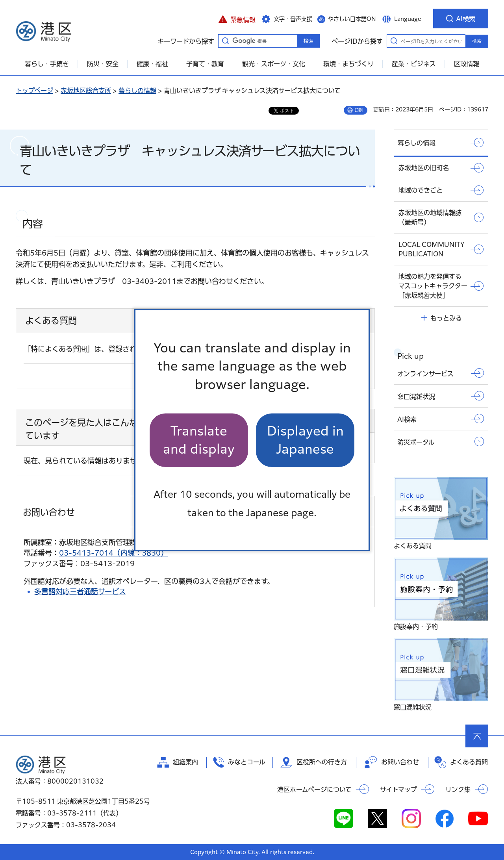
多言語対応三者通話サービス (80, 591)
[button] (237, 19)
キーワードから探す (225, 41)
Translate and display (199, 440)
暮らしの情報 (137, 91)
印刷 (359, 110)
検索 (477, 41)
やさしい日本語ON (352, 19)
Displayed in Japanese (305, 440)
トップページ (34, 91)
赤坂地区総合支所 (86, 91)
